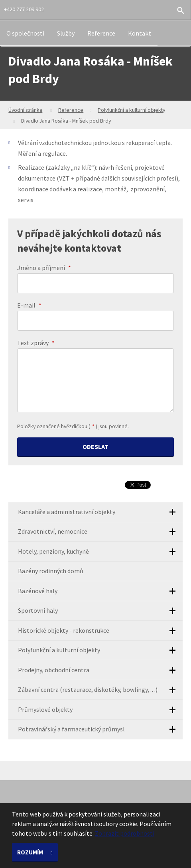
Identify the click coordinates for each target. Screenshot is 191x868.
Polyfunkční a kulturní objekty (131, 110)
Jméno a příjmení (44, 268)
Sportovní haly (100, 611)
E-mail (29, 305)
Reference (101, 33)
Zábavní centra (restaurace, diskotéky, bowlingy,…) (100, 690)
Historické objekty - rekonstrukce (100, 631)
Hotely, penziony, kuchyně (100, 551)
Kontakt (140, 33)
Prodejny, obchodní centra (100, 670)
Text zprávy (36, 343)
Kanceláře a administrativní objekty (100, 512)
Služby (66, 33)
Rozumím (31, 852)
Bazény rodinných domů (51, 571)
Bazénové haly (100, 591)
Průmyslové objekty (100, 710)
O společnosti (25, 33)
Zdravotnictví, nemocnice (100, 532)
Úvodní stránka (25, 110)
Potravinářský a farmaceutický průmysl (100, 730)
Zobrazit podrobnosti (125, 833)
